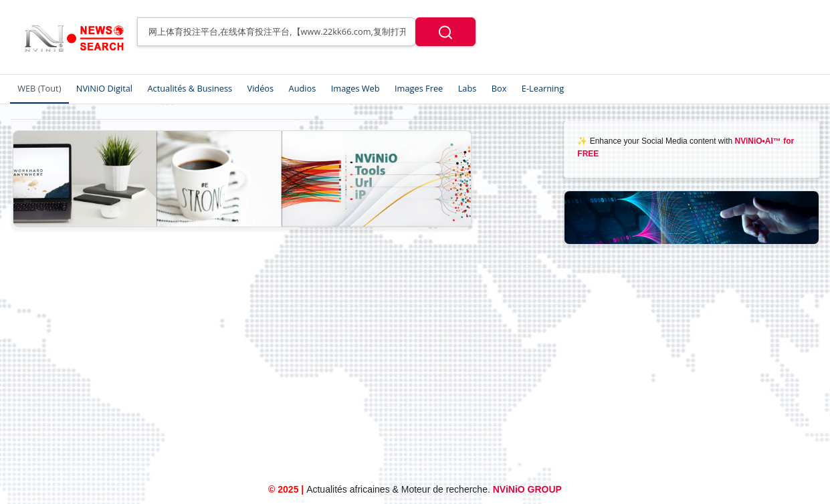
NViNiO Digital (104, 88)
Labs (468, 88)
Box (499, 88)
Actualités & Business (190, 88)
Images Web (355, 88)
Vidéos (261, 88)
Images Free (419, 88)
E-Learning (543, 88)
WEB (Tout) (39, 88)
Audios (303, 88)
